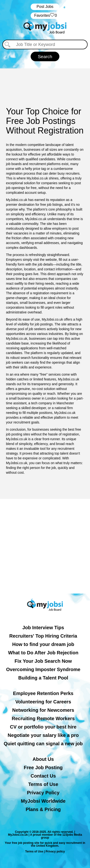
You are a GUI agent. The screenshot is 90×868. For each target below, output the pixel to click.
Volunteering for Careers (43, 702)
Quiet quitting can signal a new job (43, 744)
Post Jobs (45, 7)
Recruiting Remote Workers (43, 718)
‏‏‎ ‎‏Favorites (45, 16)
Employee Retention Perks (43, 693)
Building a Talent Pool (43, 678)
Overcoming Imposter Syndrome (43, 669)
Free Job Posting (43, 768)
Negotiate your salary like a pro (43, 735)
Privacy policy (55, 851)
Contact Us (43, 776)
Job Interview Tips (43, 628)
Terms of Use (43, 784)
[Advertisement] (45, 546)
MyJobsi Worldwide (43, 801)
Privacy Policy (43, 793)
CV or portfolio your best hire (43, 727)
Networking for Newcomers (43, 710)
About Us (43, 759)
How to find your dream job (43, 644)
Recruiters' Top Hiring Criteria (43, 636)
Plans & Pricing (43, 809)
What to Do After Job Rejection (43, 653)
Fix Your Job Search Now (43, 661)
